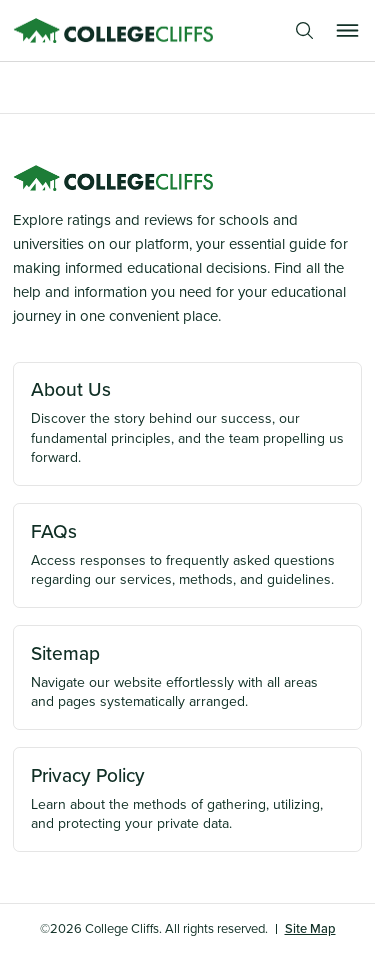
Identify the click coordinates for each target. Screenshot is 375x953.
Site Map (310, 928)
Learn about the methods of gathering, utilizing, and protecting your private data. (188, 798)
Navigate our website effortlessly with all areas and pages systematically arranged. (188, 676)
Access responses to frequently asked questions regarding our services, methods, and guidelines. (188, 554)
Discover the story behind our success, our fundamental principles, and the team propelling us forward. (188, 421)
